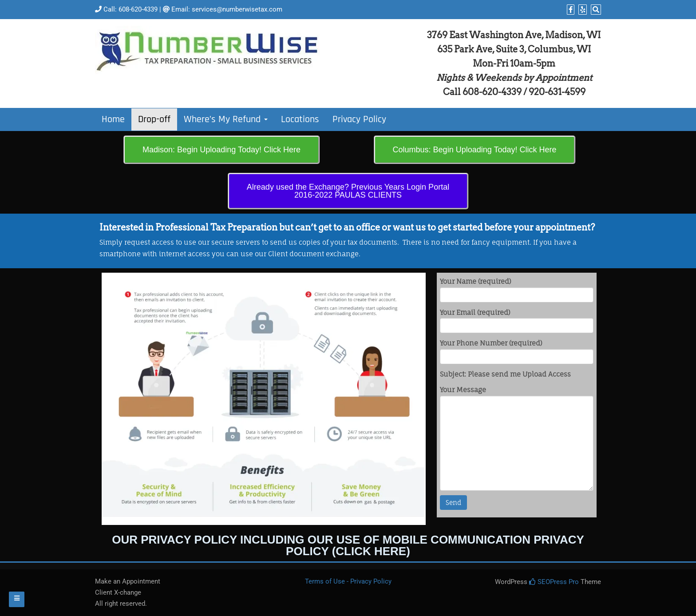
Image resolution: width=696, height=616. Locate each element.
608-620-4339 (138, 9)
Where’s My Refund (226, 119)
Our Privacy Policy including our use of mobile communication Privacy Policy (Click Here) (348, 545)
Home (113, 119)
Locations (300, 119)
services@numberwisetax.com (237, 9)
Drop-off (154, 119)
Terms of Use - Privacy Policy (348, 581)
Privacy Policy (359, 119)
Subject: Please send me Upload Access (505, 374)
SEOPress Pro (554, 582)
